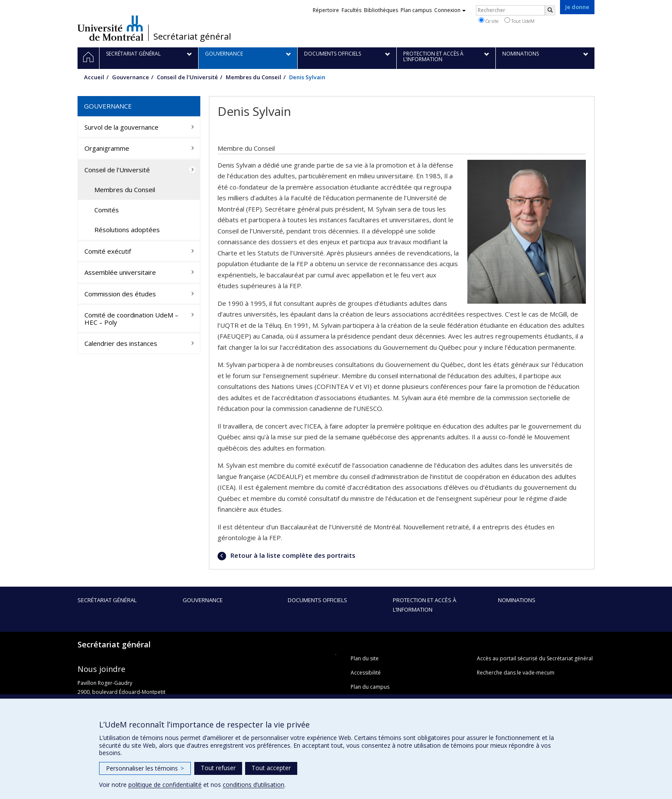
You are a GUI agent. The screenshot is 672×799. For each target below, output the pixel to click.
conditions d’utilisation (254, 785)
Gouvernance (131, 77)
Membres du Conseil (254, 77)
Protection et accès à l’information (425, 605)
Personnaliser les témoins (145, 768)
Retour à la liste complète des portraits (292, 555)
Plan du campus (370, 687)
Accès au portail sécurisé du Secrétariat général (535, 658)
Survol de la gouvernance (121, 127)
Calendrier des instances (121, 343)
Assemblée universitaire (120, 272)
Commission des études (120, 294)
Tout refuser (218, 768)
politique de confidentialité (165, 785)
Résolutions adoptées (127, 230)
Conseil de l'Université (187, 77)
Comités (107, 210)
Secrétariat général (192, 37)
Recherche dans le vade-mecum (516, 673)
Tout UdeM (520, 21)
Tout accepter (271, 768)
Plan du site (365, 658)
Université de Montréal (110, 28)
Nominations (517, 600)
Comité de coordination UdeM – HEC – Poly (131, 319)
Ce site (488, 21)
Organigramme (107, 148)
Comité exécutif (108, 251)
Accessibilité (366, 673)
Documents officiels (317, 600)
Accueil (94, 77)
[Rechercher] (550, 10)
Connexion (450, 10)
